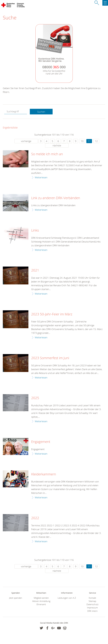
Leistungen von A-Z (67, 598)
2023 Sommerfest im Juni (50, 358)
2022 (35, 518)
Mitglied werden (41, 598)
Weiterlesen (41, 177)
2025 (35, 398)
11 (89, 141)
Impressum (92, 608)
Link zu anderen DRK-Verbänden (56, 198)
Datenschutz (92, 604)
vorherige (26, 141)
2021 (35, 270)
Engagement (41, 442)
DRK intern (92, 611)
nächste (57, 145)
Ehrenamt (41, 604)
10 (82, 141)
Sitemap (92, 601)
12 (96, 141)
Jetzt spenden (16, 598)
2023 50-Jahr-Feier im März (52, 314)
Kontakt (92, 598)
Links (35, 230)
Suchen (41, 112)
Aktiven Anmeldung (41, 601)
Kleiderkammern (44, 474)
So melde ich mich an (47, 154)
